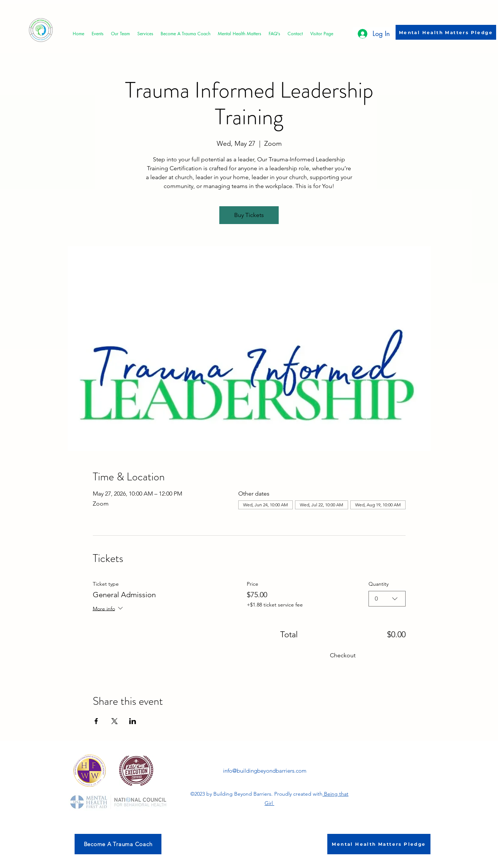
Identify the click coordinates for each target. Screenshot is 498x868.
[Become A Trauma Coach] (118, 844)
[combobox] (387, 599)
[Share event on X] (114, 721)
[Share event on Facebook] (96, 721)
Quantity (379, 584)
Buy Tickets (249, 215)
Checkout (343, 655)
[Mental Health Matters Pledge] (446, 32)
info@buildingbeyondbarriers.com (265, 771)
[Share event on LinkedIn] (133, 721)
